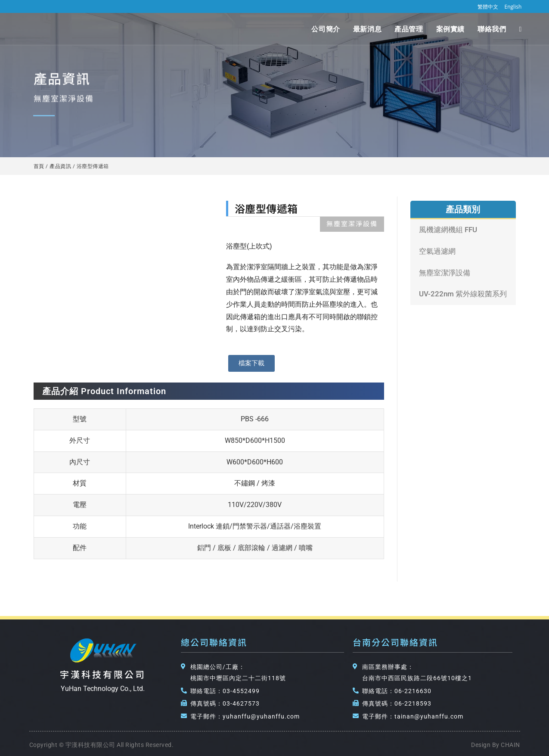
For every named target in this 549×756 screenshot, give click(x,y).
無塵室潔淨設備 (445, 273)
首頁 (39, 166)
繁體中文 (488, 7)
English (513, 7)
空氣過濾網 (437, 251)
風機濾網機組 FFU (448, 230)
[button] (251, 363)
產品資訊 (60, 166)
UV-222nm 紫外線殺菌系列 (463, 294)
